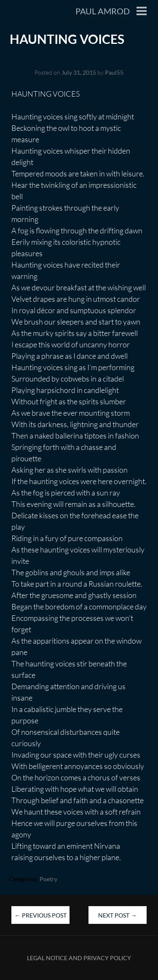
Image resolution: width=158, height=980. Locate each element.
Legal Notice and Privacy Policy (79, 958)
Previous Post (41, 915)
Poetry (48, 879)
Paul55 (114, 72)
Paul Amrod (103, 11)
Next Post (117, 915)
